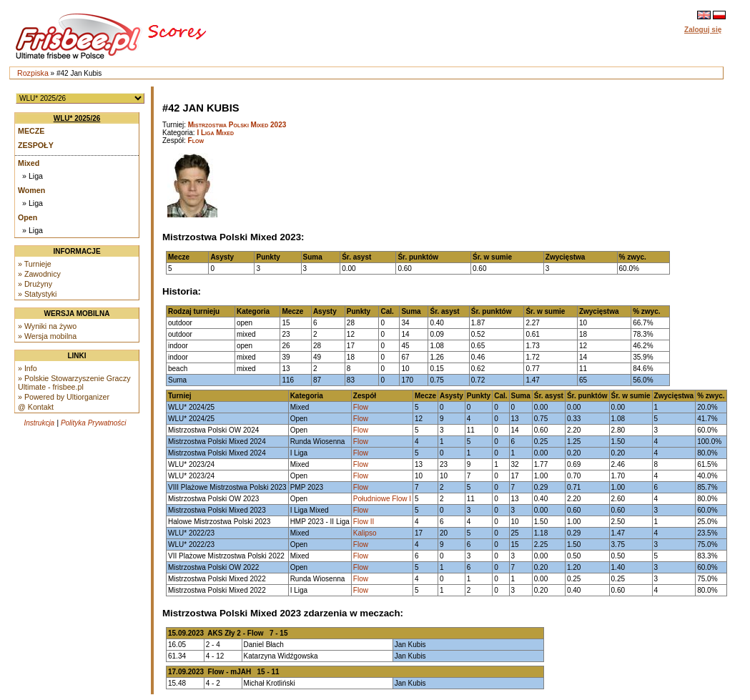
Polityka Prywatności (94, 423)
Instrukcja (39, 423)
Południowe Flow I (382, 499)
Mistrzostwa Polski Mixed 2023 (237, 125)
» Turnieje (35, 264)
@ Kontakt (36, 407)
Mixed (29, 163)
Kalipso (365, 533)
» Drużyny (35, 284)
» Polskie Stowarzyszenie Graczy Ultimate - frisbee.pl (74, 383)
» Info (28, 368)
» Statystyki (37, 294)
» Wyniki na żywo (47, 326)
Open (28, 217)
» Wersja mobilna (47, 336)
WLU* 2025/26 (77, 118)
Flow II (364, 522)
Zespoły (36, 145)
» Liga (33, 176)
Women (31, 190)
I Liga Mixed (215, 133)
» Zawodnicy (39, 274)
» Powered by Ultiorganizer (64, 397)
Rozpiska (33, 73)
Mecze (31, 131)
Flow (196, 141)
